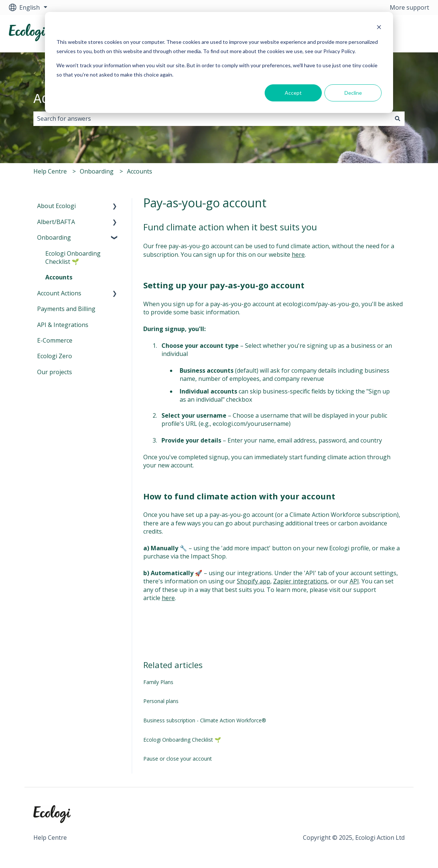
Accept (293, 93)
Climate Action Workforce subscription (343, 515)
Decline (353, 93)
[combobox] (212, 119)
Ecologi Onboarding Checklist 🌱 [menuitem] (73, 258)
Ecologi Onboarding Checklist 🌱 (182, 740)
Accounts (140, 171)
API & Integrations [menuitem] (63, 325)
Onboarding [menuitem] (54, 237)
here (298, 255)
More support (409, 7)
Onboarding (97, 171)
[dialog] (219, 62)
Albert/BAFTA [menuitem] (56, 222)
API (354, 581)
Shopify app (254, 581)
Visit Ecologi (405, 33)
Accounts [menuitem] (59, 277)
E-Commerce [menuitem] (55, 340)
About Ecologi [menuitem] (56, 206)
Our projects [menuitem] (55, 372)
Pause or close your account (178, 759)
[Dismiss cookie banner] (379, 28)
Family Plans (158, 682)
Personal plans (161, 701)
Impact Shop (208, 556)
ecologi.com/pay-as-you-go (321, 304)
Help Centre (50, 171)
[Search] (398, 119)
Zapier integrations (300, 581)
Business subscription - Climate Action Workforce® (205, 720)
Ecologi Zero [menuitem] (55, 356)
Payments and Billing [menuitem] (66, 309)
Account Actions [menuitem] (59, 293)
